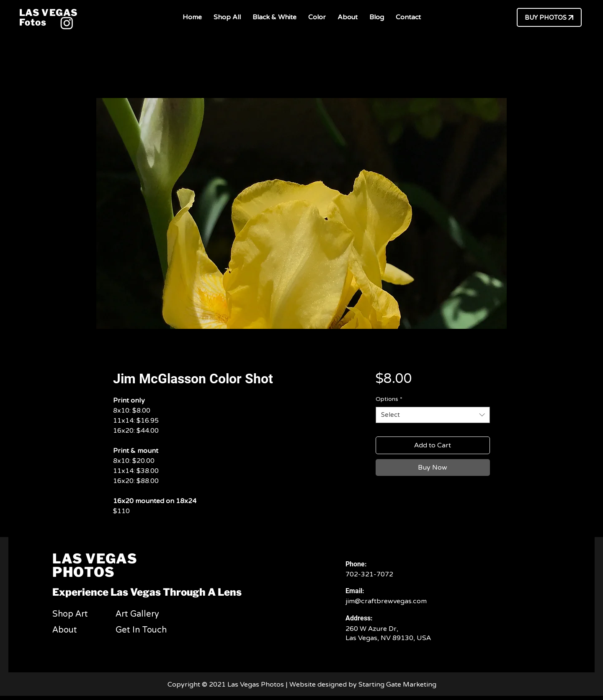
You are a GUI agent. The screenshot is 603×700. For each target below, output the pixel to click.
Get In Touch (141, 630)
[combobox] (433, 415)
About (65, 630)
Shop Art (70, 614)
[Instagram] (67, 23)
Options (389, 399)
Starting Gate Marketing (398, 685)
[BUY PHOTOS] (549, 17)
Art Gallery (137, 614)
